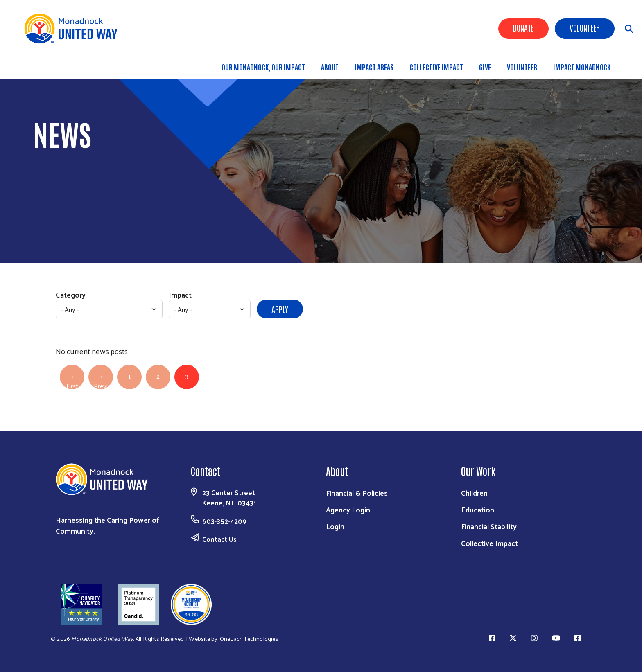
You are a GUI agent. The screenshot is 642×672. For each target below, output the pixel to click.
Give (485, 67)
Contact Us (219, 539)
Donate (523, 27)
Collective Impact (436, 67)
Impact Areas (374, 67)
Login (335, 526)
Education (478, 509)
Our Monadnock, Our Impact (263, 67)
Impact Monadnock (582, 67)
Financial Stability (489, 526)
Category (71, 294)
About (330, 67)
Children (474, 493)
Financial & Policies (357, 493)
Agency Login (348, 509)
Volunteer (585, 27)
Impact (180, 294)
